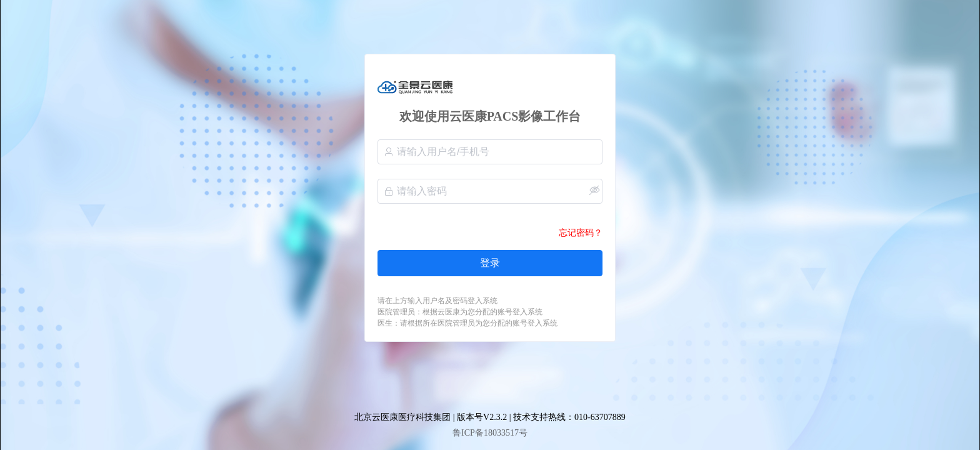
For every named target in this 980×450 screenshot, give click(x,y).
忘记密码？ (581, 233)
